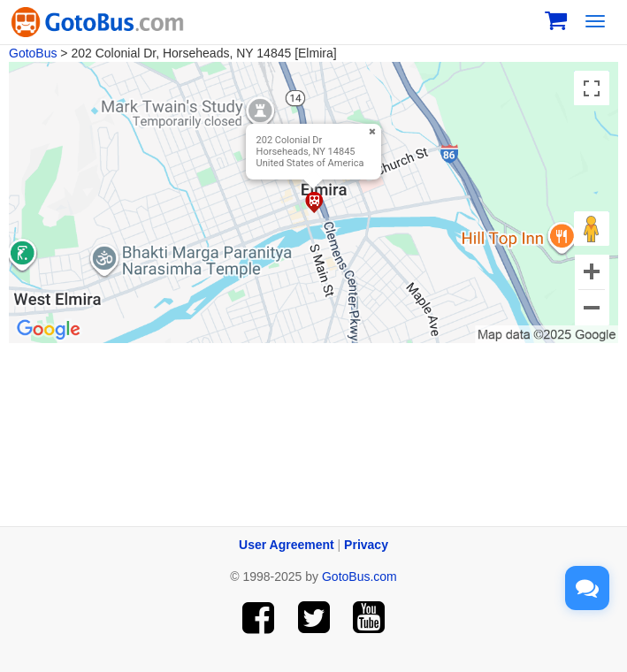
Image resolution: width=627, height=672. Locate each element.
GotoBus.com (359, 577)
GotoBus (33, 53)
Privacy (366, 545)
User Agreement (287, 545)
